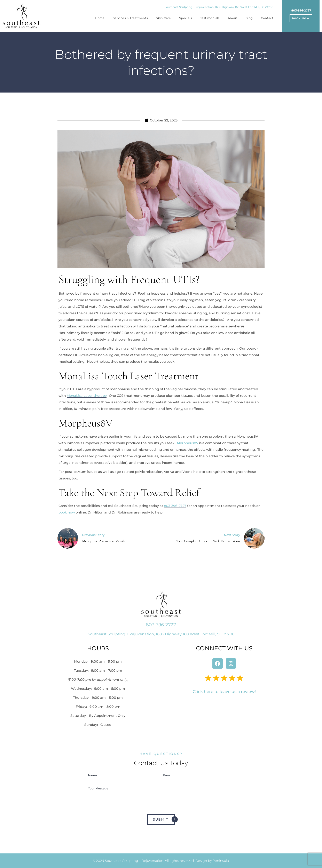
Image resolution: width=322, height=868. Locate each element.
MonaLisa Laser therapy (87, 396)
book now (67, 512)
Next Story (232, 535)
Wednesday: (98, 689)
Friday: (98, 707)
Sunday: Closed (98, 725)
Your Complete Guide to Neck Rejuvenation (208, 541)
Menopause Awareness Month (104, 541)
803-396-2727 (301, 10)
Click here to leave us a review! (224, 692)
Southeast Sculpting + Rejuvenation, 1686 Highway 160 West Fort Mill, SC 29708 (219, 7)
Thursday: (98, 698)
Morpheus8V (188, 443)
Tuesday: (98, 671)
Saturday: (98, 716)
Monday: (98, 662)
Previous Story (93, 535)
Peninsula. (221, 861)
